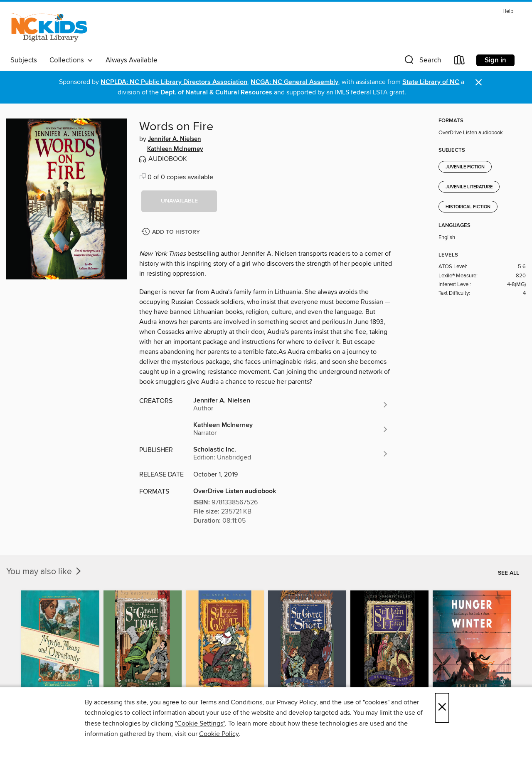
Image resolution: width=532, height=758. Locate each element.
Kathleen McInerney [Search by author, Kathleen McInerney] (175, 149)
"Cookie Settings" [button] (200, 723)
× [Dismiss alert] (479, 83)
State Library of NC (431, 82)
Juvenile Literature (469, 187)
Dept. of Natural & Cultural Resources (216, 93)
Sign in (495, 60)
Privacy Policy (297, 702)
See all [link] (509, 573)
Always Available (132, 60)
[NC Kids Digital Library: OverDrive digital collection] (49, 29)
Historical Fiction (468, 207)
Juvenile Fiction (465, 167)
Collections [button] (71, 60)
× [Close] (442, 708)
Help (508, 11)
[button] (422, 62)
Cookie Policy (219, 734)
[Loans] (460, 62)
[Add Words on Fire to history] (172, 232)
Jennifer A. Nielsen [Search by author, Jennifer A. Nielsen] (175, 139)
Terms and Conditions (231, 702)
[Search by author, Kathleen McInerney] (291, 429)
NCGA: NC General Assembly (294, 82)
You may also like (44, 572)
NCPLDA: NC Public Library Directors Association (174, 82)
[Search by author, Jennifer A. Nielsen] (291, 405)
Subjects (24, 60)
